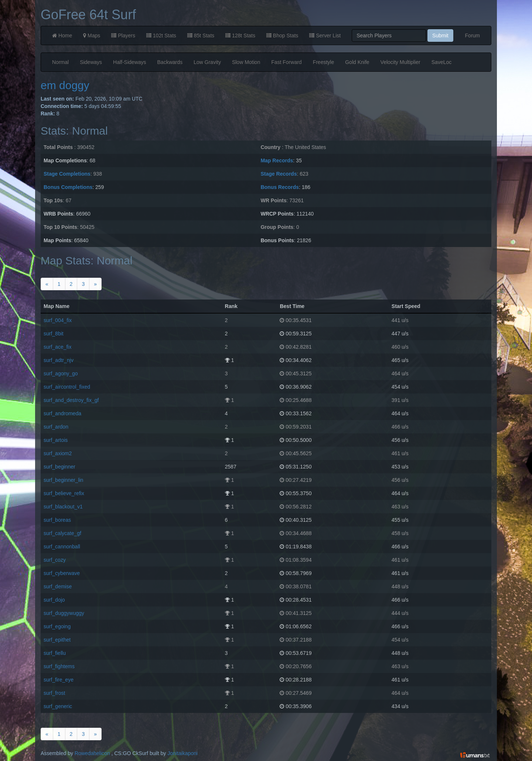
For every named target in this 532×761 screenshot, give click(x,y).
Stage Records (279, 174)
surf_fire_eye (59, 680)
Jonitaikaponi (183, 753)
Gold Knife (357, 62)
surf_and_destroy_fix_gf (71, 400)
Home (62, 35)
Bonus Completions (68, 187)
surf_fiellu (55, 653)
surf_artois (56, 440)
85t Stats (201, 35)
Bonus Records (279, 187)
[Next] (95, 284)
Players (123, 35)
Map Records (277, 160)
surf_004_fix (58, 320)
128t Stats (240, 35)
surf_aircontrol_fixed (67, 387)
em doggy (65, 85)
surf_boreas (57, 520)
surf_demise (58, 586)
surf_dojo (54, 600)
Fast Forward (286, 62)
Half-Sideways (129, 62)
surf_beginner (59, 467)
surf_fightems (59, 666)
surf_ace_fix (57, 347)
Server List (325, 35)
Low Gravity (207, 62)
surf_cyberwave (62, 573)
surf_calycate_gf (62, 533)
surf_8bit (54, 334)
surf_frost (54, 693)
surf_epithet (57, 640)
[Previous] (47, 284)
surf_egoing (57, 626)
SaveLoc (441, 62)
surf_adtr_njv (59, 360)
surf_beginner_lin (63, 480)
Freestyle (324, 62)
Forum (473, 35)
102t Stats (161, 35)
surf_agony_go (61, 373)
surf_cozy (55, 560)
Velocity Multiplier (400, 62)
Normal (60, 62)
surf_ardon (56, 427)
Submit (440, 35)
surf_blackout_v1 (63, 507)
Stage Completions (67, 174)
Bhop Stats (282, 35)
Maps (92, 35)
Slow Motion (246, 62)
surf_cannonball (62, 547)
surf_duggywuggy (64, 613)
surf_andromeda (62, 413)
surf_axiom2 (58, 453)
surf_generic (58, 706)
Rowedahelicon (92, 753)
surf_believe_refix (64, 493)
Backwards (170, 62)
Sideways (91, 62)
